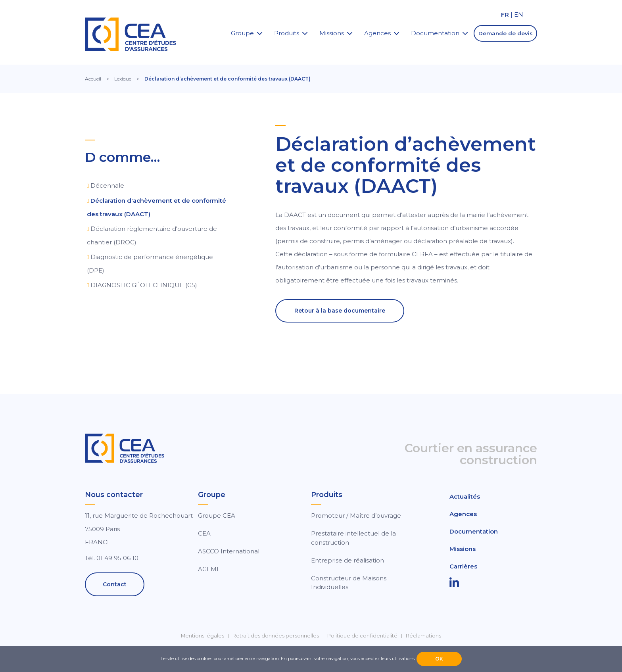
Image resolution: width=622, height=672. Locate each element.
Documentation (435, 33)
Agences (377, 33)
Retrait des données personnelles (276, 636)
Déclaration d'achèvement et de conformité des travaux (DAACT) (156, 207)
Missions (332, 33)
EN (519, 14)
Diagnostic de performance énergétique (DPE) (150, 264)
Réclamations (423, 636)
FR (505, 14)
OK (439, 659)
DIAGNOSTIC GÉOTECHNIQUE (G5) (144, 285)
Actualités (465, 496)
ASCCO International (229, 551)
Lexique (123, 79)
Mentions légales (203, 636)
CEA (204, 533)
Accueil (93, 79)
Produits (287, 33)
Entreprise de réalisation (347, 560)
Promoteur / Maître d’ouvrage (356, 516)
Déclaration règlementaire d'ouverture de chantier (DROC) (152, 235)
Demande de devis (506, 33)
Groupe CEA (217, 516)
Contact (115, 584)
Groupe (242, 33)
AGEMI (208, 569)
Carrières (463, 566)
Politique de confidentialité (362, 636)
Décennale (107, 185)
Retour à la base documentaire (340, 311)
